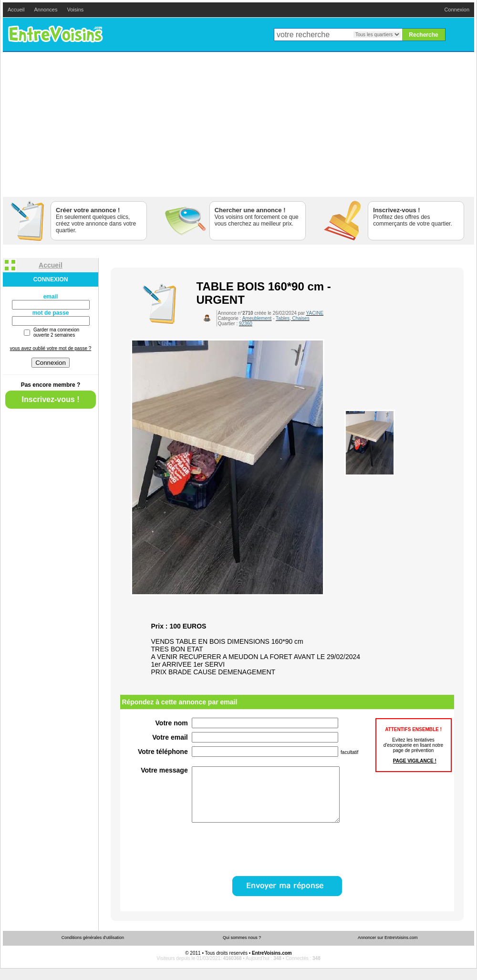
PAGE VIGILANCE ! (415, 761)
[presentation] (264, 860)
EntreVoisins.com (55, 34)
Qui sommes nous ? (242, 949)
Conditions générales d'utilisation (93, 949)
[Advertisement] (239, 124)
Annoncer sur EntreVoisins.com (388, 949)
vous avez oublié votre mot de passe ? (51, 348)
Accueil (16, 10)
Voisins (75, 10)
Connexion (457, 10)
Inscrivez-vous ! (51, 399)
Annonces (46, 10)
